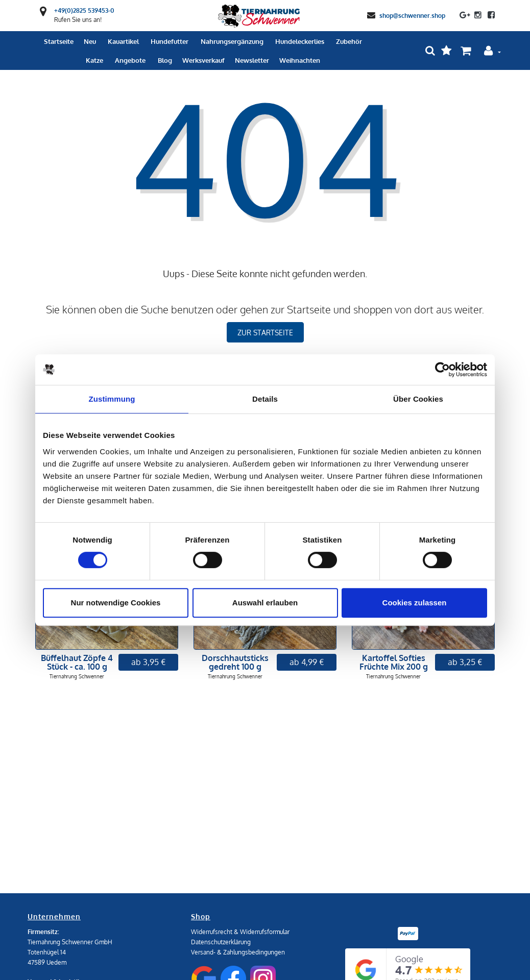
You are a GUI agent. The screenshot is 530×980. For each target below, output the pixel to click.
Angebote (130, 60)
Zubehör (349, 41)
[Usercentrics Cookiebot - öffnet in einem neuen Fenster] (442, 370)
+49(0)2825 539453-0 (84, 10)
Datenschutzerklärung (221, 942)
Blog (165, 60)
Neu (90, 41)
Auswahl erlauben (265, 603)
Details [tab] (265, 399)
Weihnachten (300, 60)
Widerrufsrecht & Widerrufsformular (240, 932)
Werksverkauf (203, 60)
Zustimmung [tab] (112, 399)
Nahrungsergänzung (232, 41)
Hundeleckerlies (300, 41)
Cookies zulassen (415, 603)
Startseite (59, 41)
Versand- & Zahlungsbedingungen (238, 952)
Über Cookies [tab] (418, 399)
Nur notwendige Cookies (116, 603)
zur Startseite (265, 333)
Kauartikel (123, 41)
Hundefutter (170, 41)
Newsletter (252, 60)
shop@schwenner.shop (412, 15)
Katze (94, 60)
